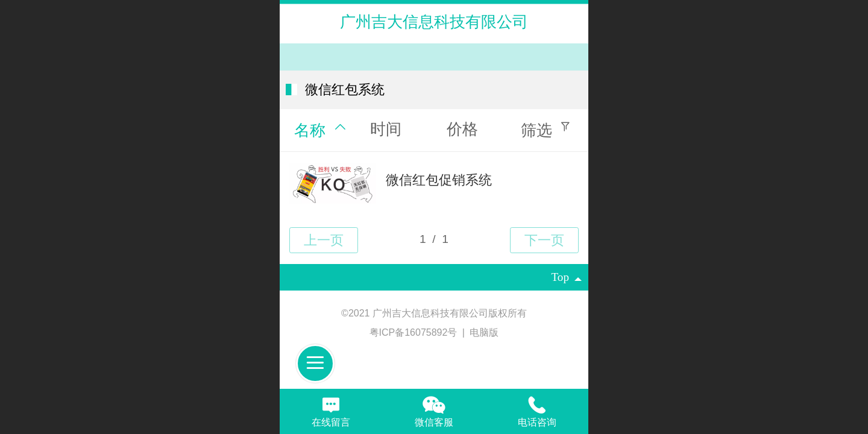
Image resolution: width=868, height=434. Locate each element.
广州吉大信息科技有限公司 (434, 22)
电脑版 (484, 332)
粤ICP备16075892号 (415, 332)
